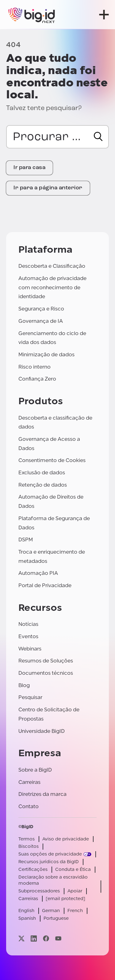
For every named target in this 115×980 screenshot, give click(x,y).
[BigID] (32, 15)
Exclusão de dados (42, 473)
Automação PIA (38, 573)
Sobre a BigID (35, 770)
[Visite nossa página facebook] (46, 938)
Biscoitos (29, 846)
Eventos (28, 636)
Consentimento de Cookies (52, 460)
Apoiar (75, 891)
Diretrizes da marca (42, 794)
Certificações (33, 869)
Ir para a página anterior (48, 188)
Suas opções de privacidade (50, 854)
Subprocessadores (39, 891)
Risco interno (34, 367)
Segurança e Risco (41, 309)
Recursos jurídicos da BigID (49, 862)
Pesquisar (30, 697)
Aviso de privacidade (66, 839)
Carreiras (29, 782)
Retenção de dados (43, 485)
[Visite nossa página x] (21, 938)
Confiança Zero (37, 379)
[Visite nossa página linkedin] (34, 938)
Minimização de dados (46, 355)
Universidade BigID (42, 731)
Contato (29, 806)
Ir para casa (29, 168)
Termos (27, 839)
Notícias (28, 624)
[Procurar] (98, 136)
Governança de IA (41, 321)
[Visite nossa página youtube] (58, 938)
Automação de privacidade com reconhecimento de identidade (52, 287)
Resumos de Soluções (46, 661)
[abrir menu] (104, 15)
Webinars (30, 649)
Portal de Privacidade (45, 585)
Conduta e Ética (73, 869)
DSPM (26, 540)
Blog (24, 685)
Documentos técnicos (46, 673)
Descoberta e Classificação (52, 266)
